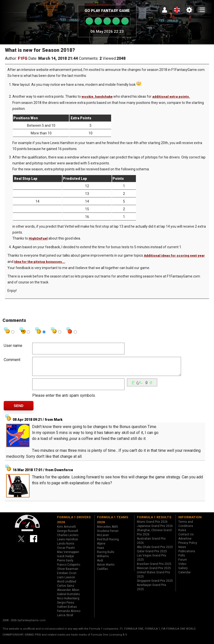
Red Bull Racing (108, 543)
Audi (100, 564)
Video (182, 568)
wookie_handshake (97, 97)
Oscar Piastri (66, 552)
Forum (183, 563)
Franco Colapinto (69, 568)
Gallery (183, 572)
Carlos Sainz (66, 589)
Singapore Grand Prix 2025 (155, 584)
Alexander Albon (68, 594)
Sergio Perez (66, 606)
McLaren (103, 539)
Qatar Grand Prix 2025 (152, 555)
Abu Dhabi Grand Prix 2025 (155, 551)
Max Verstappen (68, 556)
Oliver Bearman (68, 573)
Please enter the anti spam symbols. (64, 399)
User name (13, 346)
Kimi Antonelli (66, 530)
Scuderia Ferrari (108, 535)
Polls (182, 559)
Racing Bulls (106, 556)
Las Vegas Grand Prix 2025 (152, 561)
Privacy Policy (188, 547)
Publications (187, 555)
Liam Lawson (66, 581)
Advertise (185, 542)
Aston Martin (106, 568)
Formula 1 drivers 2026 (74, 523)
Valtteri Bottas (67, 611)
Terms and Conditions (186, 528)
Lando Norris (66, 547)
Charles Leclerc (68, 539)
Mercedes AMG (107, 530)
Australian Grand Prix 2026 (151, 544)
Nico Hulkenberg (68, 602)
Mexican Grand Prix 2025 (154, 572)
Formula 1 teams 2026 (113, 523)
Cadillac (103, 573)
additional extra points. (171, 97)
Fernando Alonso (69, 615)
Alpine (101, 547)
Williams (103, 560)
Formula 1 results (154, 521)
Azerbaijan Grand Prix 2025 (152, 591)
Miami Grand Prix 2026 (152, 525)
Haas (101, 552)
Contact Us (186, 538)
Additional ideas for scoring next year (174, 256)
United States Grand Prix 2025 (153, 578)
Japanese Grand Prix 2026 (155, 530)
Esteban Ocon (67, 577)
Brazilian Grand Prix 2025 (154, 568)
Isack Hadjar (66, 560)
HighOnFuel (38, 238)
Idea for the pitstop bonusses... (40, 262)
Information (190, 521)
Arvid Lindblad (67, 585)
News (182, 551)
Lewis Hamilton (68, 543)
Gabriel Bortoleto (68, 598)
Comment (12, 360)
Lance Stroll (65, 619)
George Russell (68, 535)
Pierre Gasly (65, 564)
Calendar (184, 576)
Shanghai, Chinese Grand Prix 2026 (154, 536)
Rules (182, 534)
